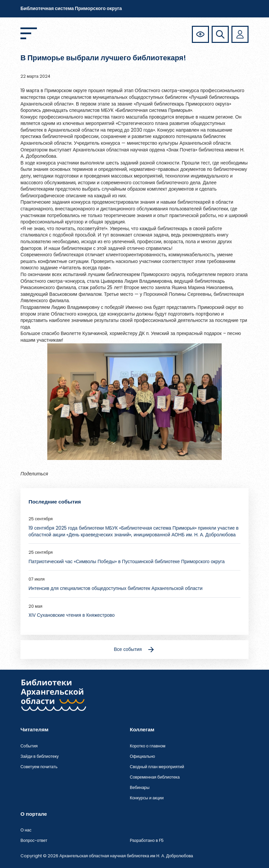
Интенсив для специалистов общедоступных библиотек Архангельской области (116, 588)
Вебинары (140, 787)
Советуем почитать (39, 767)
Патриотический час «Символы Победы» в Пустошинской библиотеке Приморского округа (127, 561)
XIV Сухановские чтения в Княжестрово (72, 615)
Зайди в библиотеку (40, 756)
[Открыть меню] (29, 33)
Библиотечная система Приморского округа (71, 8)
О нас (26, 830)
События (29, 746)
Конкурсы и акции (147, 798)
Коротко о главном (148, 746)
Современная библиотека (155, 777)
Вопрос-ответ (34, 840)
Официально (142, 756)
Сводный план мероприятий (157, 767)
